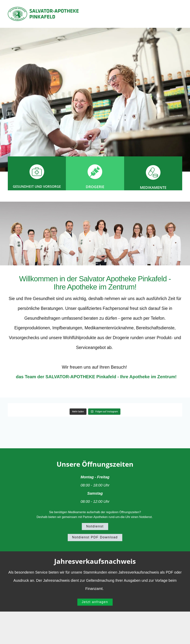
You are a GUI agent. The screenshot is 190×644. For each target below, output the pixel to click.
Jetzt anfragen (95, 602)
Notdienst (95, 526)
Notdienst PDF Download (95, 537)
